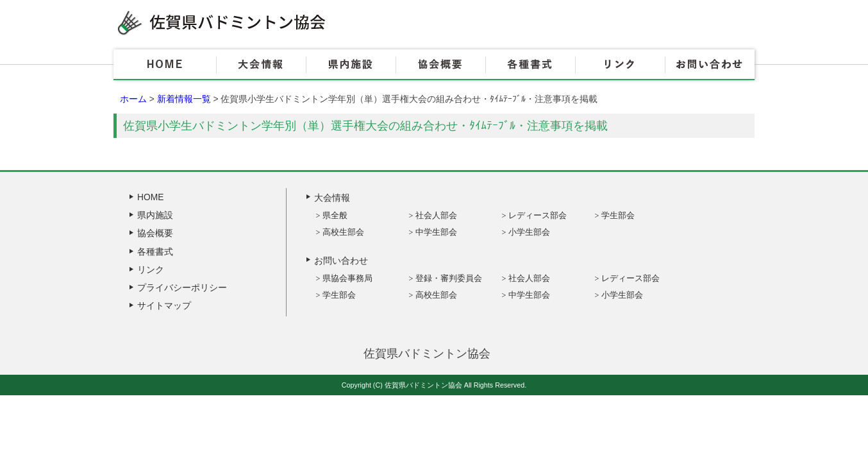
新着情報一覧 (184, 99)
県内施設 (351, 65)
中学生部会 (436, 232)
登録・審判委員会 (449, 278)
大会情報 (261, 65)
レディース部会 (538, 215)
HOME (165, 65)
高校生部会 (343, 232)
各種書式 (530, 65)
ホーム (133, 99)
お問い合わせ (710, 65)
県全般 (335, 215)
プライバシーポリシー (182, 287)
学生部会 (618, 215)
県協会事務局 (347, 278)
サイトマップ (164, 305)
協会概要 (440, 65)
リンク (620, 65)
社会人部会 (436, 215)
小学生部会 (529, 232)
